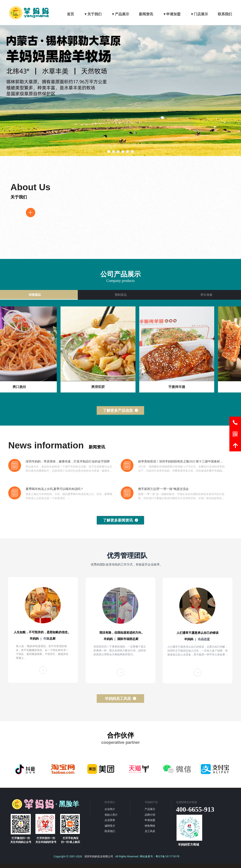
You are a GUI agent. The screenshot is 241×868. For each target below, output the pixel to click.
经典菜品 (35, 295)
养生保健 (206, 295)
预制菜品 (121, 295)
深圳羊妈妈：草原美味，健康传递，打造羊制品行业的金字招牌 (68, 461)
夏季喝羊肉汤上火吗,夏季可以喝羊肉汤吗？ (55, 489)
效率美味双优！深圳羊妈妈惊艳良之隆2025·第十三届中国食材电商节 (180, 462)
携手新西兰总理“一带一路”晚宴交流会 (163, 489)
